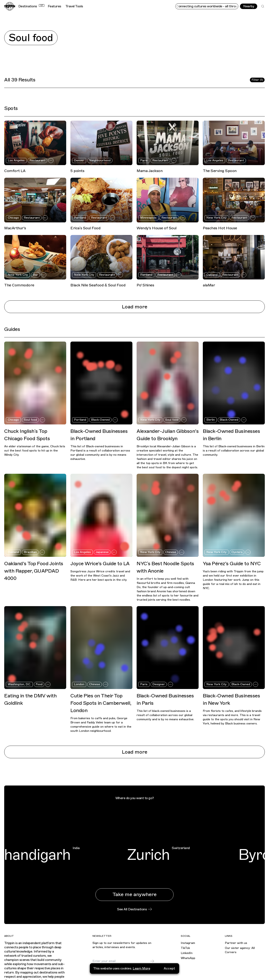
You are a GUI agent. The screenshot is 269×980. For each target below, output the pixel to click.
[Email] (121, 961)
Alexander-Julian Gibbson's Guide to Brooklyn (168, 435)
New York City (216, 218)
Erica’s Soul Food (86, 228)
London (79, 684)
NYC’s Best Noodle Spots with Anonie (165, 567)
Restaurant (37, 160)
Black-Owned (100, 420)
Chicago (13, 218)
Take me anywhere (134, 894)
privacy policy (122, 971)
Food (39, 684)
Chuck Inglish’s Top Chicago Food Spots (27, 435)
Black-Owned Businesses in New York (231, 699)
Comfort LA (15, 171)
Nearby (249, 6)
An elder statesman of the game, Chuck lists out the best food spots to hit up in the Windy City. (35, 451)
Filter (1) (257, 80)
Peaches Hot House (220, 228)
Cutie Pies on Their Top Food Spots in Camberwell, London (101, 703)
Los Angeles (16, 160)
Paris (144, 160)
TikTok (185, 948)
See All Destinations (134, 909)
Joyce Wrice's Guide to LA (100, 564)
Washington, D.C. (19, 684)
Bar (36, 275)
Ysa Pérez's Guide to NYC (232, 564)
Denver (79, 160)
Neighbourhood (100, 160)
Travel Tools (74, 6)
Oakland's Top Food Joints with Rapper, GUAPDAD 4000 (34, 571)
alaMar (209, 285)
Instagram (188, 943)
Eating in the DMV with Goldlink (30, 699)
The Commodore (19, 285)
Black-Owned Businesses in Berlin (231, 435)
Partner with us (236, 943)
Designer (159, 684)
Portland (80, 218)
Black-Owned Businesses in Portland (99, 435)
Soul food (30, 420)
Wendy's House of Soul (157, 228)
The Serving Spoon (220, 171)
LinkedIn (187, 953)
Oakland (212, 275)
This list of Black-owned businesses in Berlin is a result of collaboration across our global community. (234, 451)
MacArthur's (15, 228)
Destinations (31, 6)
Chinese (171, 552)
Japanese (102, 552)
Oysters (237, 552)
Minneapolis (148, 218)
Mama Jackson (150, 171)
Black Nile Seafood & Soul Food (98, 285)
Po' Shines (145, 285)
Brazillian (30, 552)
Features (54, 6)
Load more (135, 307)
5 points (77, 171)
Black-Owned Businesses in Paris (165, 699)
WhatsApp (188, 958)
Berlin (211, 420)
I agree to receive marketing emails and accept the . (124, 970)
